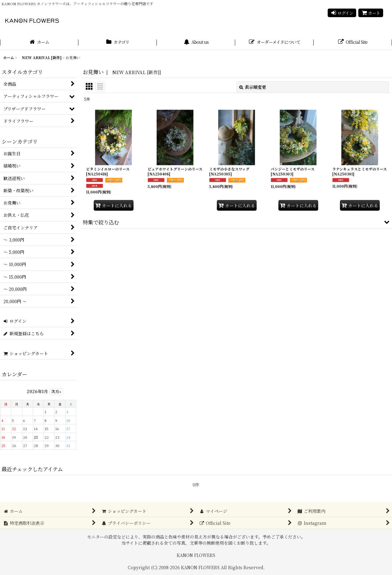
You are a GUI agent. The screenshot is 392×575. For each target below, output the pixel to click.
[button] (237, 222)
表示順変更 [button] (253, 87)
